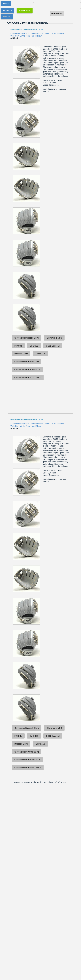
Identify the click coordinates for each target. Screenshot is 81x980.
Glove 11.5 (40, 354)
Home (6, 3)
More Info (8, 11)
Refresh (7, 17)
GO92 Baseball (53, 346)
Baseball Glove (21, 354)
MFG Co (18, 346)
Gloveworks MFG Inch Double (28, 378)
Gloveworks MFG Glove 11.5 (27, 370)
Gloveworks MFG (54, 338)
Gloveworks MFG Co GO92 (27, 362)
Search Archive (57, 14)
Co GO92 (34, 346)
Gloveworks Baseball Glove (27, 338)
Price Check (25, 11)
